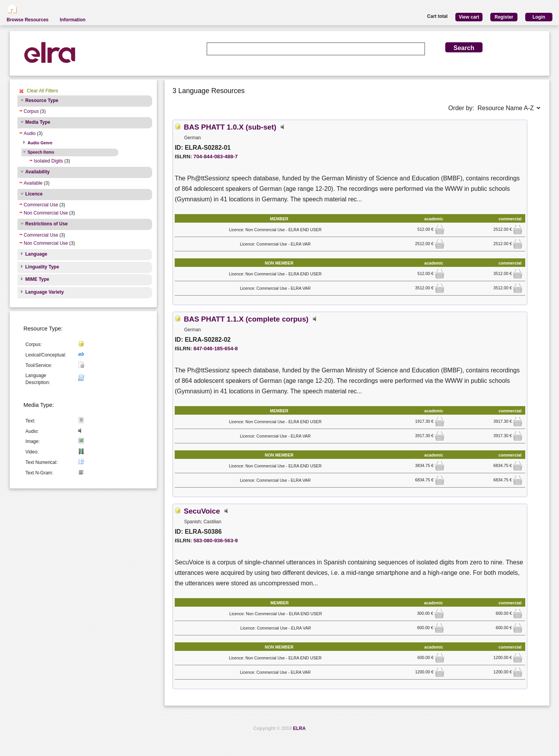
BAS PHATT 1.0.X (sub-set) (230, 127)
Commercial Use (41, 205)
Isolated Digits (48, 161)
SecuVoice (202, 511)
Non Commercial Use (46, 213)
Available (33, 183)
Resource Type (42, 100)
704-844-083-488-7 (215, 157)
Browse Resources (28, 20)
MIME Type (37, 279)
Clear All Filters (43, 91)
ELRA (299, 728)
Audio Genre (40, 143)
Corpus (31, 111)
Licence (34, 194)
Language (36, 254)
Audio (30, 133)
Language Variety (44, 292)
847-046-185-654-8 (215, 349)
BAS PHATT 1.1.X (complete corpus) (246, 319)
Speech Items (41, 152)
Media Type (38, 122)
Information (73, 20)
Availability (37, 172)
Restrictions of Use (46, 224)
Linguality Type (42, 267)
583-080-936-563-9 (215, 541)
